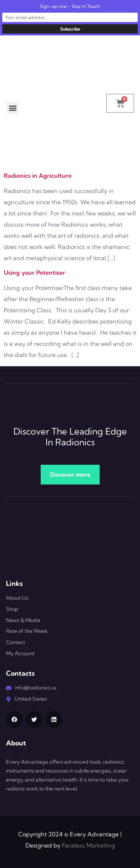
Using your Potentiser (35, 272)
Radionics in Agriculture (38, 176)
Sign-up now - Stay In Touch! (70, 6)
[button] (13, 108)
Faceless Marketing (88, 845)
